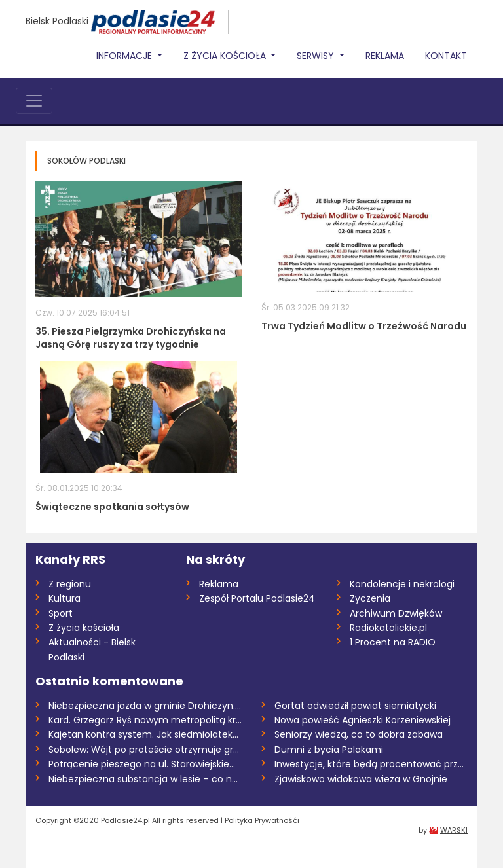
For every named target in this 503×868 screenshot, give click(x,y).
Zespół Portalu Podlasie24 (257, 598)
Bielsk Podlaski (57, 21)
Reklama (385, 56)
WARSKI (454, 830)
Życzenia (370, 598)
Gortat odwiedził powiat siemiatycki (355, 706)
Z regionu (70, 584)
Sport (61, 613)
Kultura (65, 598)
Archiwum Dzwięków (396, 613)
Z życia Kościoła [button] (226, 56)
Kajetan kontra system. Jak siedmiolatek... (143, 734)
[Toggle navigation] (34, 101)
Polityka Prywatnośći (262, 820)
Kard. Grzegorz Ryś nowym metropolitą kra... (145, 720)
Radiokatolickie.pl (388, 628)
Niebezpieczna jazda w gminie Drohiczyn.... (145, 706)
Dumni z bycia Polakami (329, 750)
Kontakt (446, 56)
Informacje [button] (125, 56)
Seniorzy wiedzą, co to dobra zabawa (359, 734)
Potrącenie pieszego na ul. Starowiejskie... (142, 764)
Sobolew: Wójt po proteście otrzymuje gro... (145, 750)
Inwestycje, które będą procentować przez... (371, 764)
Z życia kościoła (84, 628)
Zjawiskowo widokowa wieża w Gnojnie (361, 779)
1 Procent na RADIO (393, 642)
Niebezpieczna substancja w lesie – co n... (143, 779)
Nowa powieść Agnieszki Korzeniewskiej (363, 720)
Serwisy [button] (317, 56)
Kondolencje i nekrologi (402, 584)
